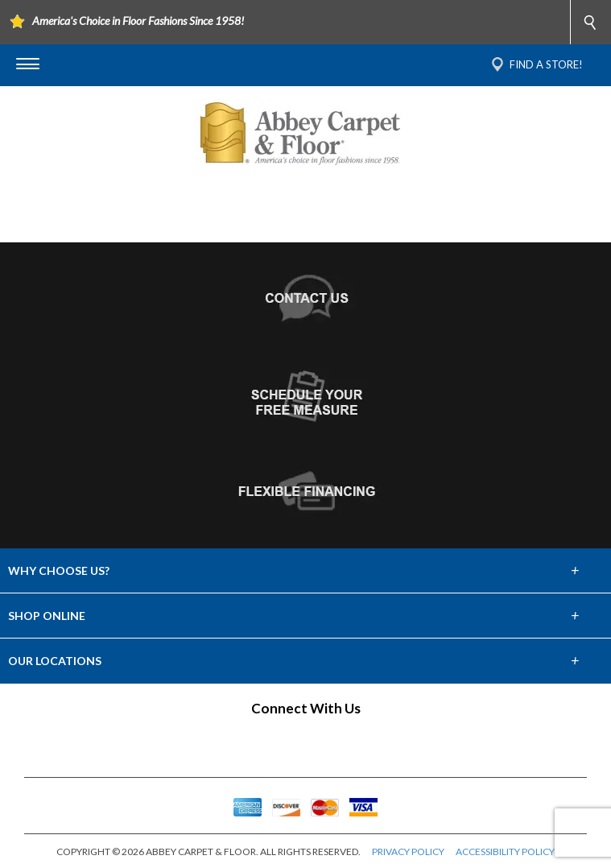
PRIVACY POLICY (408, 851)
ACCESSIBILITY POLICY (505, 851)
